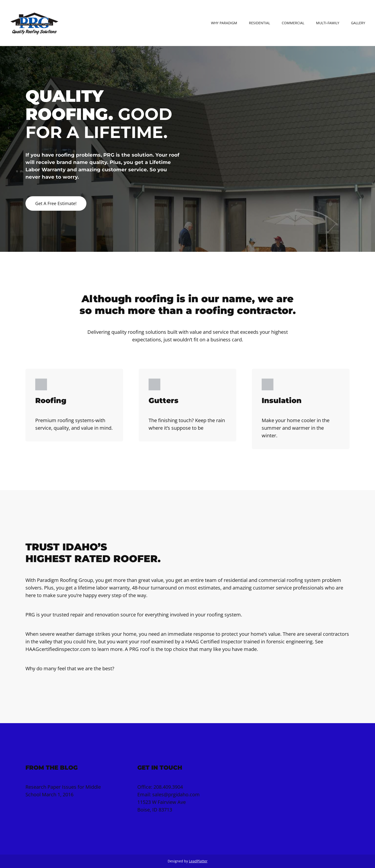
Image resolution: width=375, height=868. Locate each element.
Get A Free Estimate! (56, 203)
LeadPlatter (198, 861)
